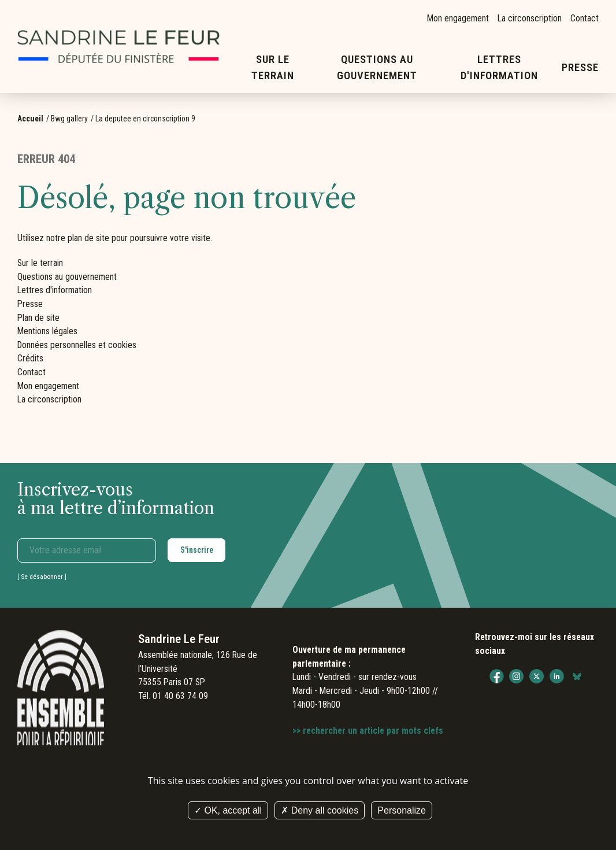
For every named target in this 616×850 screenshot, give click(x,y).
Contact (585, 18)
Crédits (30, 358)
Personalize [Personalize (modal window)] (402, 810)
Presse (580, 68)
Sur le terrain (273, 68)
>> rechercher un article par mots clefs (368, 731)
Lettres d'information (500, 68)
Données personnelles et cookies (77, 345)
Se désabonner (42, 576)
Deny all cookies (320, 810)
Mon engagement (458, 18)
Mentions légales (47, 331)
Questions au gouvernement (377, 68)
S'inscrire (197, 550)
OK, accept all (228, 810)
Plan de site (38, 318)
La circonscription (530, 18)
